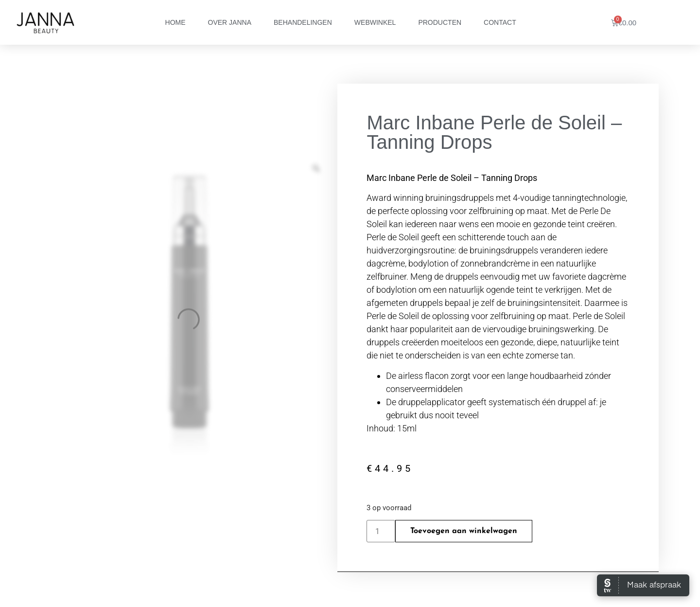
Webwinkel (375, 22)
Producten (440, 22)
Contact (500, 22)
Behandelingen (303, 22)
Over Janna (230, 22)
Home (175, 22)
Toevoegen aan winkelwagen (464, 531)
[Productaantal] (381, 531)
